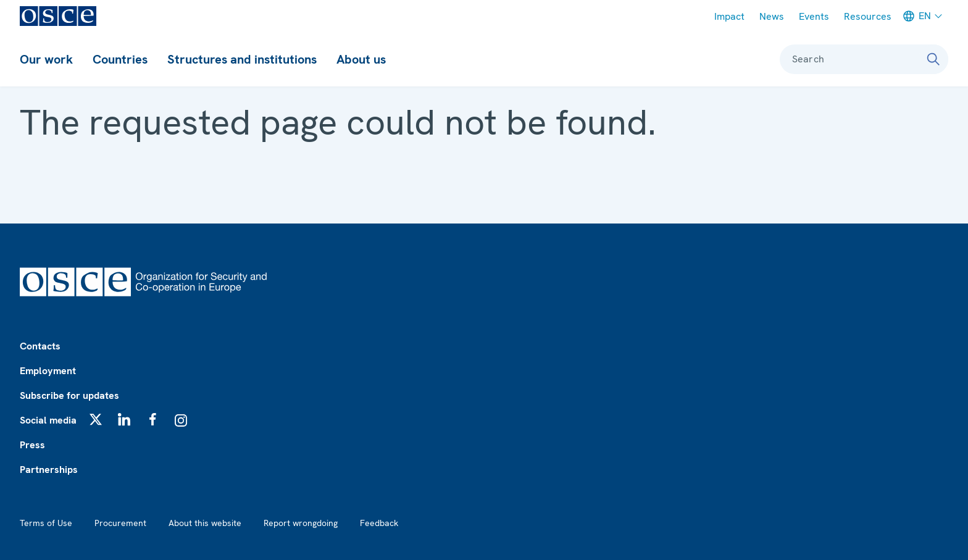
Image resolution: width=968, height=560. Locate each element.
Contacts (40, 346)
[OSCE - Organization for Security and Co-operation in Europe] (58, 16)
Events (814, 16)
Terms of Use (46, 523)
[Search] (933, 59)
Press (32, 445)
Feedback (379, 523)
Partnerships (49, 470)
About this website (205, 523)
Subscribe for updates (69, 395)
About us (361, 59)
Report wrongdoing (301, 523)
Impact (729, 16)
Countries (120, 59)
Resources (868, 16)
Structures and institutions (242, 59)
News (772, 16)
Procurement (120, 523)
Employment (48, 371)
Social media (48, 420)
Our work (46, 59)
